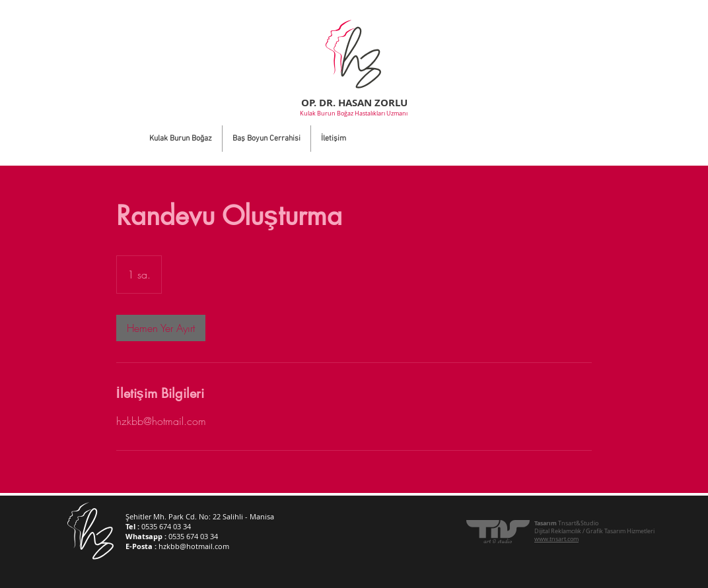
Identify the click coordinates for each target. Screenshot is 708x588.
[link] (161, 328)
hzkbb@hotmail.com (194, 546)
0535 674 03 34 (166, 526)
